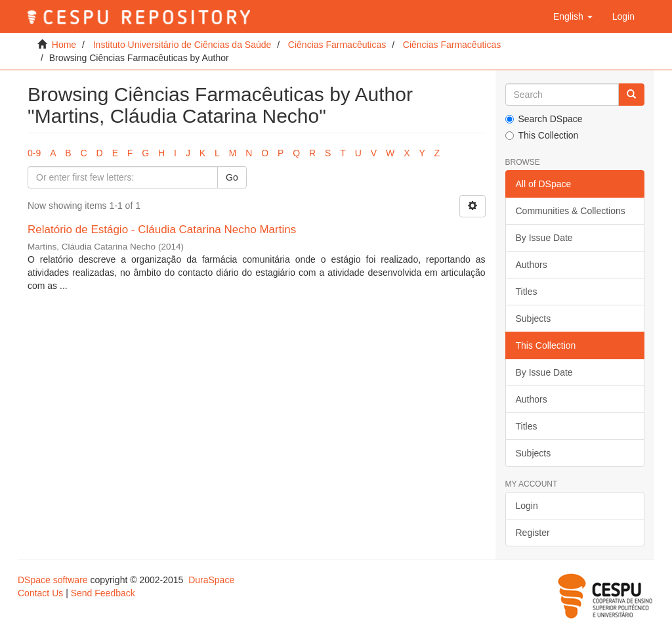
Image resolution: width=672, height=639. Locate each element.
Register (533, 533)
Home (64, 45)
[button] (573, 16)
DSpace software (53, 580)
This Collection (542, 135)
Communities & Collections (571, 211)
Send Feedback (103, 593)
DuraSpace (211, 580)
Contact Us (40, 593)
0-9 (34, 153)
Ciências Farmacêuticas (337, 45)
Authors (532, 265)
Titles (527, 292)
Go (232, 177)
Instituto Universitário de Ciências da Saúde (182, 45)
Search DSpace (544, 119)
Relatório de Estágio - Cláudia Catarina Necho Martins (162, 230)
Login (527, 506)
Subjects (534, 319)
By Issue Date (544, 238)
